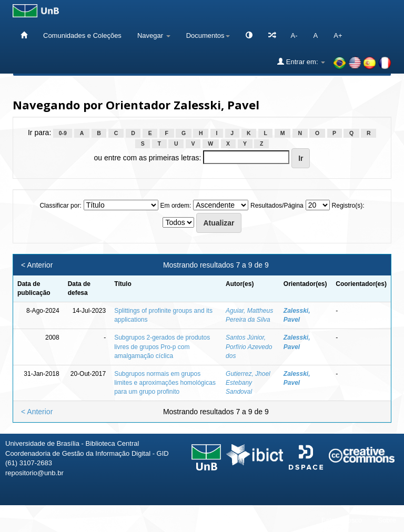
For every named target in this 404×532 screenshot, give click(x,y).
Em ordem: (176, 206)
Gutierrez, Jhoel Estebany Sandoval (248, 383)
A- (294, 35)
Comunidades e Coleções (82, 35)
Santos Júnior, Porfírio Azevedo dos (249, 346)
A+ (338, 35)
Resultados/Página (277, 206)
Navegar (154, 35)
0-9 (63, 133)
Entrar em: (301, 62)
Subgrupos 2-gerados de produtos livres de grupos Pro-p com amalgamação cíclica (162, 346)
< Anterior (37, 265)
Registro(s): (348, 206)
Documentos (208, 35)
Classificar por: (60, 206)
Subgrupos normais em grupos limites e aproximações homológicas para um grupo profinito (165, 383)
